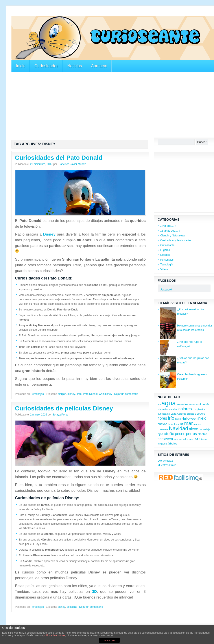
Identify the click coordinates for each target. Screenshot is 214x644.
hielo (202, 418)
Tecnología (167, 265)
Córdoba (182, 414)
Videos (164, 269)
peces (180, 434)
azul (198, 404)
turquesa (162, 444)
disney (71, 394)
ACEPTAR (109, 640)
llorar (176, 424)
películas (72, 607)
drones (191, 414)
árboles (172, 444)
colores (185, 409)
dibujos (62, 394)
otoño (169, 434)
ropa (176, 439)
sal (181, 439)
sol (198, 439)
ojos (160, 434)
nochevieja (204, 429)
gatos (178, 419)
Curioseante (167, 245)
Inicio (21, 66)
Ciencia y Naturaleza (172, 236)
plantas (202, 434)
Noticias (75, 66)
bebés (206, 404)
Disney (49, 234)
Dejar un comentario (126, 394)
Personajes (37, 394)
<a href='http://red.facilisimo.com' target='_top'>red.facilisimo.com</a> (180, 478)
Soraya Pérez (60, 415)
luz (182, 424)
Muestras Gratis (167, 465)
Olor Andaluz (165, 461)
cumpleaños (199, 409)
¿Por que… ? (168, 226)
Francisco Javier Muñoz (72, 164)
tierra (204, 439)
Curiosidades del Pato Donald (59, 158)
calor (174, 409)
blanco (161, 409)
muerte (197, 424)
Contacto (99, 66)
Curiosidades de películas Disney (64, 408)
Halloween (189, 418)
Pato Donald (90, 394)
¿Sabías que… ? (170, 231)
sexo (192, 439)
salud (185, 439)
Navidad (178, 428)
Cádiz (173, 414)
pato (79, 394)
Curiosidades (46, 66)
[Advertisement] (92, 13)
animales (183, 404)
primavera (165, 439)
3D (94, 592)
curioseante (164, 414)
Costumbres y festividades (176, 240)
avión (192, 405)
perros (192, 434)
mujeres (163, 429)
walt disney (106, 394)
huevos (162, 424)
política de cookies (54, 635)
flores (162, 418)
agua (169, 403)
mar (189, 423)
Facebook (167, 280)
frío (171, 418)
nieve (194, 429)
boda (168, 409)
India (171, 424)
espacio (200, 414)
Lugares (165, 250)
